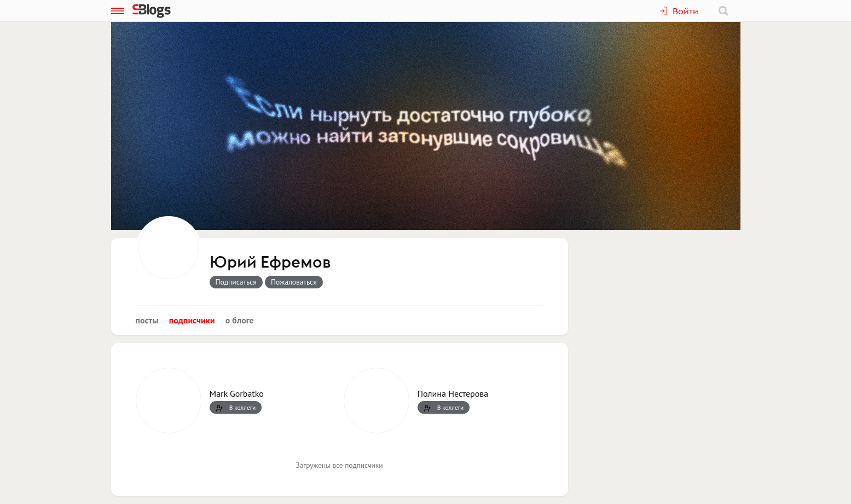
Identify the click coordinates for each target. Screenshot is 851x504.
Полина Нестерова (453, 393)
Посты (147, 320)
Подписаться (236, 282)
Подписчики (192, 320)
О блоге (240, 320)
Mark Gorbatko (237, 393)
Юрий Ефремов (270, 263)
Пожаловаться (294, 282)
